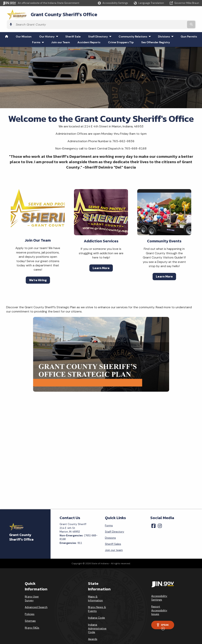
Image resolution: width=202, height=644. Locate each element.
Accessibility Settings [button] (159, 587)
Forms (109, 515)
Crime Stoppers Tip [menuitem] (121, 32)
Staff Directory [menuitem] (101, 26)
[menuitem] (7, 26)
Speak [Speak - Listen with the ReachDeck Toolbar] (162, 615)
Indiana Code (96, 607)
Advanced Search (36, 596)
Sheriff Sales (113, 533)
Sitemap (30, 610)
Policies (30, 603)
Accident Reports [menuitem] (89, 32)
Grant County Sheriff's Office (58, 14)
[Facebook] (153, 515)
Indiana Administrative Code (97, 618)
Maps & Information (95, 588)
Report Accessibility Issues (159, 600)
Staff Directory (115, 521)
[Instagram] (160, 515)
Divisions (110, 527)
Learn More (101, 257)
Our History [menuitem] (50, 26)
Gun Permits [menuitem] (189, 26)
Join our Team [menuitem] (60, 32)
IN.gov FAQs (32, 617)
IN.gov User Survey (32, 588)
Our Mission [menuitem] (24, 26)
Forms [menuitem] (39, 32)
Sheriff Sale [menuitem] (73, 26)
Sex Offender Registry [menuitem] (156, 32)
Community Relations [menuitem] (136, 26)
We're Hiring (38, 269)
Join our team (114, 539)
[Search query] (175, 14)
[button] (113, 3)
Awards (93, 628)
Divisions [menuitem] (167, 26)
